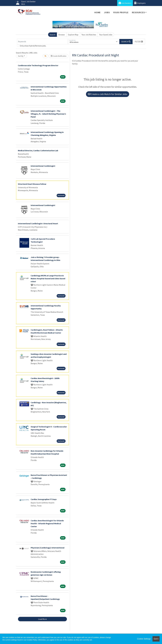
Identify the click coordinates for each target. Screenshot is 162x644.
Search (52, 35)
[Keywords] (43, 42)
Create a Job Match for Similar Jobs (108, 94)
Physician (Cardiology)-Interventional (48, 548)
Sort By (21, 56)
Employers (140, 3)
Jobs (107, 12)
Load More (42, 619)
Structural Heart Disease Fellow (32, 184)
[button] (139, 42)
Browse (62, 35)
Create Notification (59, 56)
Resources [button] (138, 12)
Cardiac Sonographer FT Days (44, 499)
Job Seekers (125, 3)
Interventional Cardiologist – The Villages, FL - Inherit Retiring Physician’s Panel (48, 114)
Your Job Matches (89, 35)
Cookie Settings (144, 639)
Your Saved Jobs (106, 35)
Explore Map (73, 35)
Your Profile (121, 12)
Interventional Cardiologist (43, 166)
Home (98, 12)
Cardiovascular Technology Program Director (38, 65)
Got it (156, 639)
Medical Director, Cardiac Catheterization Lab (38, 150)
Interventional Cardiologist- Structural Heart (38, 223)
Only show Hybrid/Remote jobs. (33, 46)
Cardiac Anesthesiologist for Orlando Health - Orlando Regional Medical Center (47, 523)
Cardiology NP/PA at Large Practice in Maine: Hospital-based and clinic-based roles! (48, 278)
